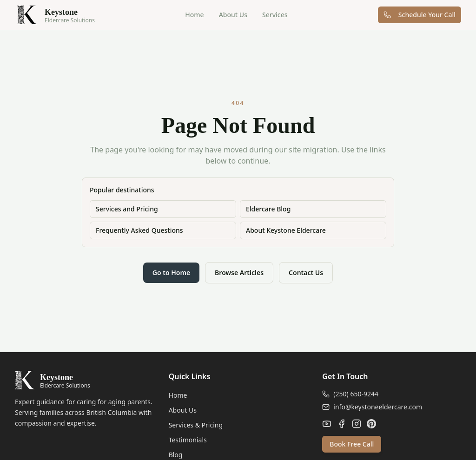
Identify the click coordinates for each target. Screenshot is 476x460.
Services (275, 15)
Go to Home (171, 273)
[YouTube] (327, 424)
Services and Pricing (127, 209)
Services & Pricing (196, 425)
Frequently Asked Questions (139, 230)
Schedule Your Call (420, 15)
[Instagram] (357, 424)
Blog (176, 455)
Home (194, 15)
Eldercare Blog (268, 209)
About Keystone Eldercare (286, 230)
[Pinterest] (371, 424)
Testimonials (188, 440)
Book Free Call (352, 444)
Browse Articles (239, 273)
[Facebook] (342, 424)
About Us (233, 15)
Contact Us (306, 273)
